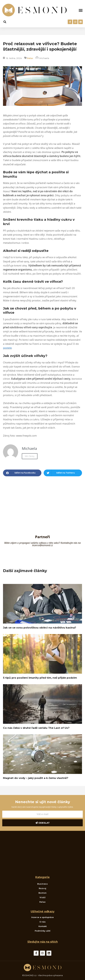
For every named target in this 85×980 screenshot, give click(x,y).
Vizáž (43, 897)
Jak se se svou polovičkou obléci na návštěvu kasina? (40, 628)
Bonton (43, 893)
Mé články (30, 456)
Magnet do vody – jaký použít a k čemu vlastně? (36, 778)
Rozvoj (43, 888)
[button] (81, 10)
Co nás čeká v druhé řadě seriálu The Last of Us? (36, 728)
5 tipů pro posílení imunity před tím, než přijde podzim (40, 678)
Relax (30, 58)
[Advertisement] (42, 511)
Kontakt (43, 926)
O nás (42, 922)
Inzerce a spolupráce (42, 917)
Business (42, 884)
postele (7, 348)
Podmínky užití (43, 931)
